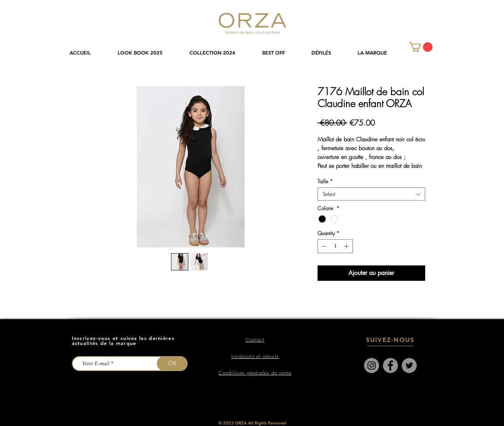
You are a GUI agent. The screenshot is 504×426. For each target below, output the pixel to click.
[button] (220, 53)
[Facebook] (390, 365)
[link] (421, 47)
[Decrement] (323, 246)
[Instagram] (372, 365)
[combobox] (371, 194)
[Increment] (347, 246)
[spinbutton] (335, 246)
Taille (325, 181)
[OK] (172, 364)
